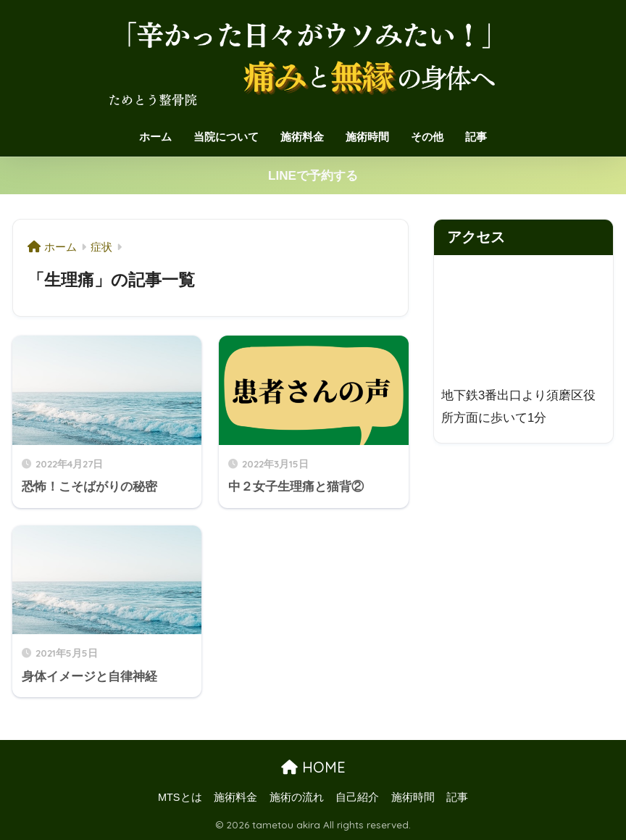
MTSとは (180, 797)
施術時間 (367, 137)
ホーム (155, 137)
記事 (476, 137)
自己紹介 (357, 797)
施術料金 (302, 137)
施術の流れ (297, 797)
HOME (313, 767)
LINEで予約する (313, 176)
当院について (226, 137)
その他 (427, 137)
